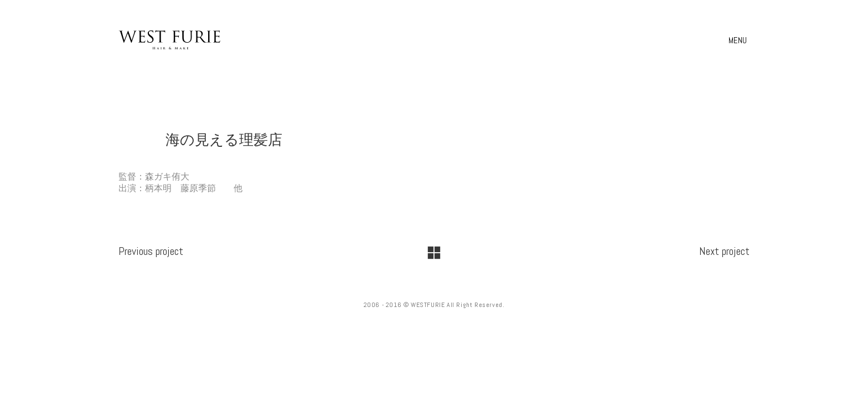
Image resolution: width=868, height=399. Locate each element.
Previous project (151, 251)
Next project (724, 251)
